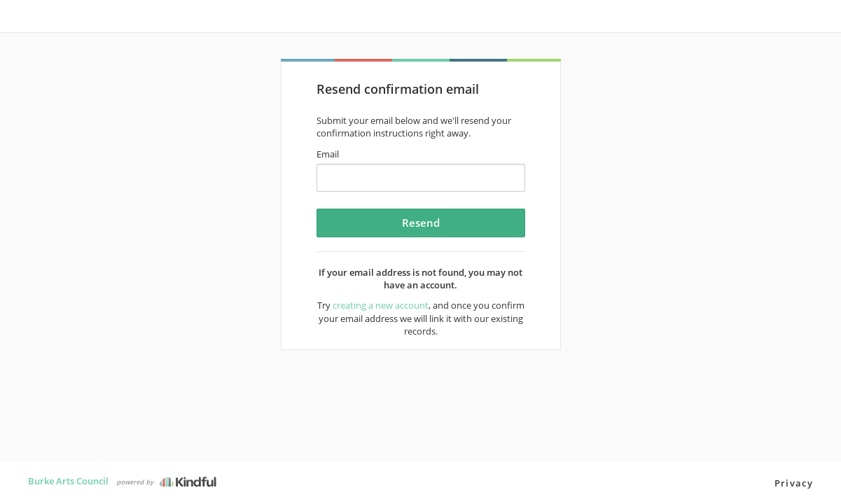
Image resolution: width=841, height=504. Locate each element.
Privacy (794, 483)
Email (328, 154)
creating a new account (381, 305)
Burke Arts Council (68, 481)
